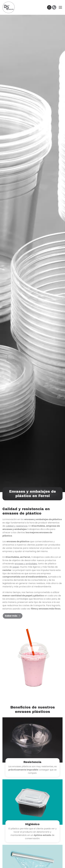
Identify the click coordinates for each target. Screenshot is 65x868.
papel (16, 567)
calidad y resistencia (17, 526)
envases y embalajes (26, 564)
